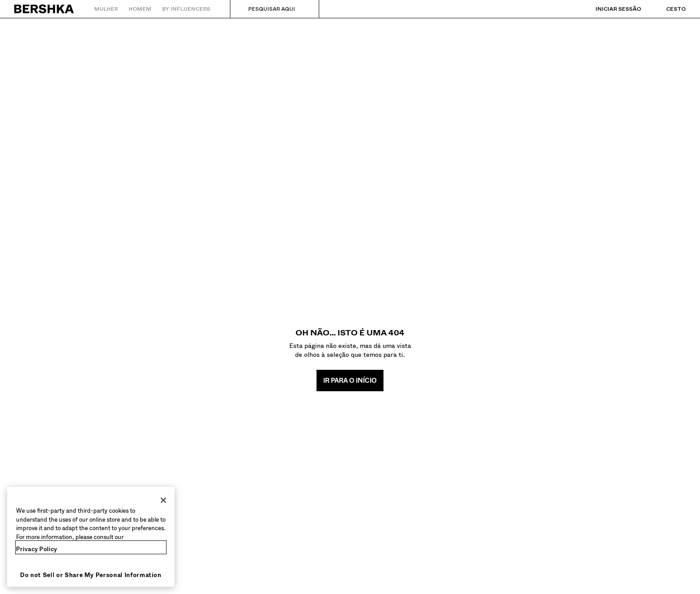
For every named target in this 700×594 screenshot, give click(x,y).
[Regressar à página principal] (44, 9)
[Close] (163, 500)
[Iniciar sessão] (609, 9)
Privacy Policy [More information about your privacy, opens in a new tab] (37, 549)
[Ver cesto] (667, 9)
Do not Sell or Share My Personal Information (91, 575)
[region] (91, 537)
